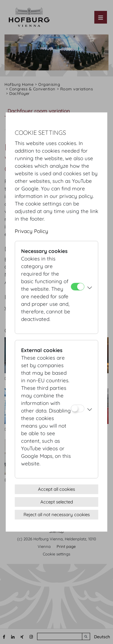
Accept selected (57, 502)
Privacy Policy (31, 231)
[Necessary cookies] (78, 287)
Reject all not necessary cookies (57, 515)
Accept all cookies (56, 489)
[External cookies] (78, 408)
